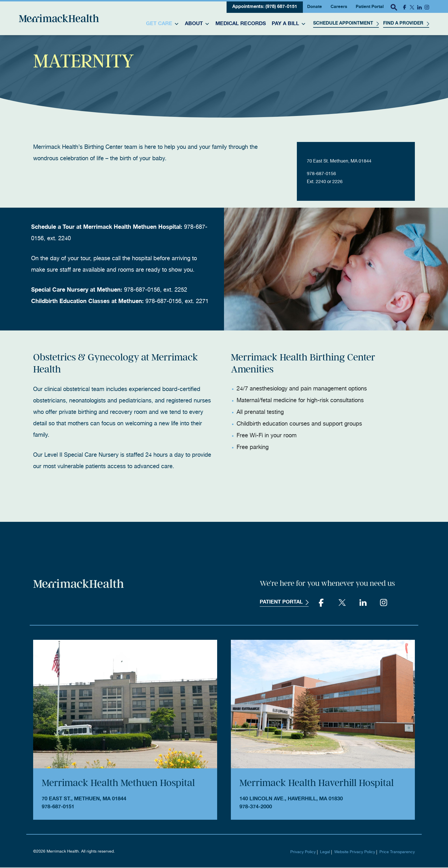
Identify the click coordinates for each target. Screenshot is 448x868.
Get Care (163, 24)
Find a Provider (403, 24)
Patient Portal (370, 7)
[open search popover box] (394, 7)
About (197, 24)
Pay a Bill (289, 24)
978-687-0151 (58, 808)
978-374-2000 (256, 808)
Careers (339, 7)
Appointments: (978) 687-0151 (265, 7)
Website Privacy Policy (355, 853)
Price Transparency (397, 853)
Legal (325, 853)
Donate (315, 7)
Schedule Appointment (343, 24)
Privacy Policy (303, 853)
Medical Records (241, 24)
